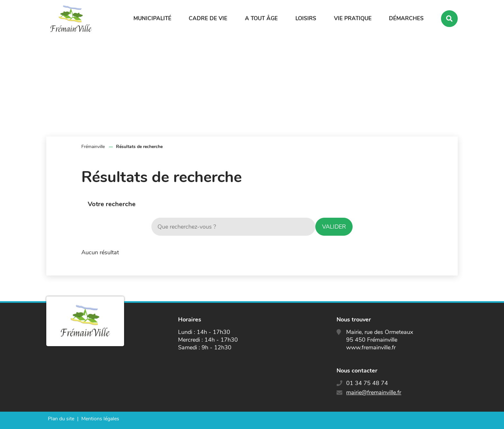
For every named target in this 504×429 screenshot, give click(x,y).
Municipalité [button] (152, 18)
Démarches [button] (406, 18)
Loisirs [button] (306, 18)
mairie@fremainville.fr (374, 392)
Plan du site (61, 419)
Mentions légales (100, 419)
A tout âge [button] (261, 18)
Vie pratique (353, 18)
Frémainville (93, 147)
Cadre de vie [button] (208, 18)
